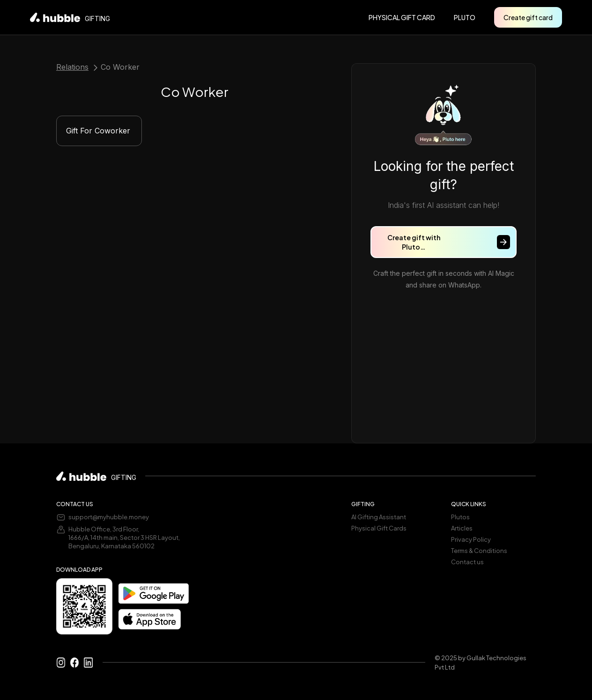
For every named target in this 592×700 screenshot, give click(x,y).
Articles (462, 528)
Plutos (460, 517)
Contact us (467, 562)
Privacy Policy (471, 539)
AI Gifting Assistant (379, 517)
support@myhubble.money (109, 517)
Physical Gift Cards (379, 528)
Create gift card (528, 17)
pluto (465, 17)
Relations (72, 67)
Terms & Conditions (479, 551)
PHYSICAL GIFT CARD (402, 17)
